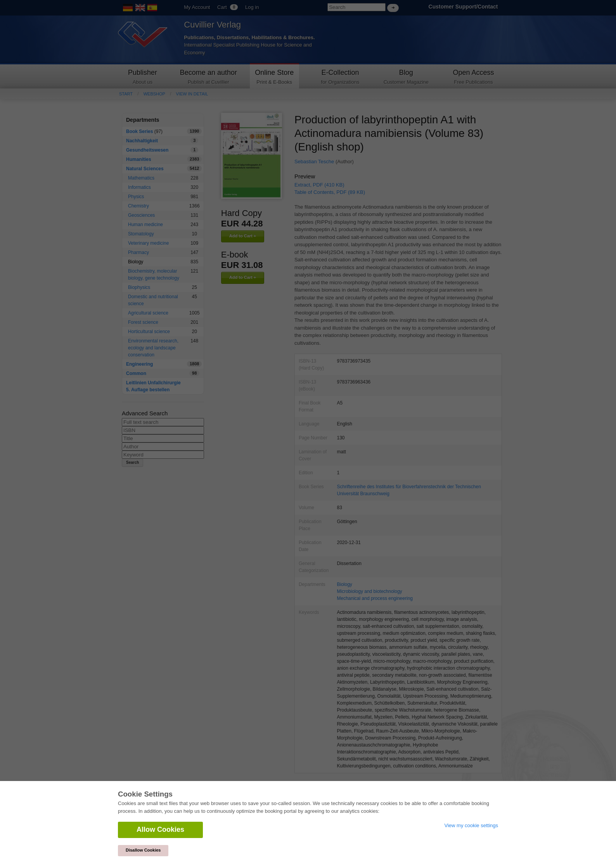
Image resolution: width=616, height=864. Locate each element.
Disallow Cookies (143, 850)
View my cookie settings (472, 825)
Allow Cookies (160, 829)
